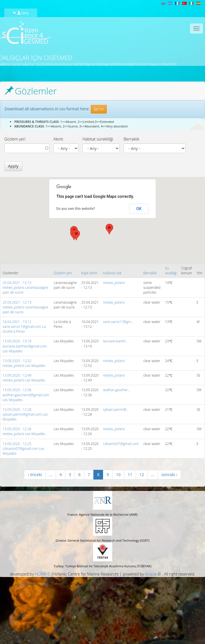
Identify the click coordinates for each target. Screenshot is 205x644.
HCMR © (43, 574)
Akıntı (58, 139)
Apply (13, 166)
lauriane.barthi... (115, 341)
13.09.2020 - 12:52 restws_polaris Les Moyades (24, 363)
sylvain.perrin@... (116, 410)
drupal (151, 574)
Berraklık (131, 139)
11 (130, 475)
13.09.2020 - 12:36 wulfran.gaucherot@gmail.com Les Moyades (26, 395)
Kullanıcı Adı (112, 273)
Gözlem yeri (15, 139)
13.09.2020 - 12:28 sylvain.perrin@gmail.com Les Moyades (25, 414)
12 (142, 475)
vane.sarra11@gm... (118, 322)
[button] (76, 235)
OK (139, 209)
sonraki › (169, 475)
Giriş (21, 13)
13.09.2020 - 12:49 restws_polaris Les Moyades (24, 378)
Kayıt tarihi (89, 273)
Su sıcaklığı (171, 271)
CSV (99, 109)
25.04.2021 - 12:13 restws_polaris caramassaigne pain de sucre (25, 288)
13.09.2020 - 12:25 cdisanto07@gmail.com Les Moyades (23, 449)
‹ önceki (35, 475)
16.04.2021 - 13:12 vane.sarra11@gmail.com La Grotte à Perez (24, 327)
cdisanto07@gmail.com (121, 444)
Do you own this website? (76, 209)
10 (118, 475)
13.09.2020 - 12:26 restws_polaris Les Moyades (24, 431)
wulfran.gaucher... (117, 390)
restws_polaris (114, 283)
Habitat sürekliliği (98, 139)
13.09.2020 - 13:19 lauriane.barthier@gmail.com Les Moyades (25, 346)
